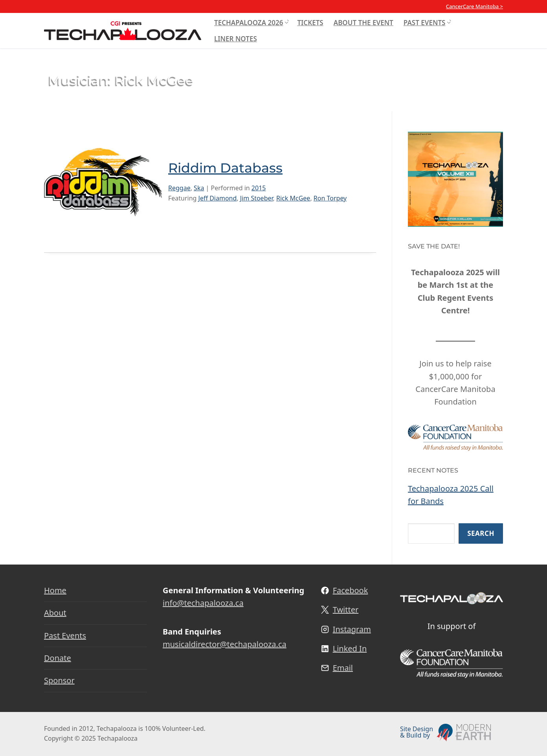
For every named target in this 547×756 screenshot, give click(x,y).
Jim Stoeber (257, 198)
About (55, 613)
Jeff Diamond (218, 198)
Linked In (350, 648)
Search (481, 533)
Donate (58, 658)
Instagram (352, 629)
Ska (199, 188)
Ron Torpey (330, 198)
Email (343, 668)
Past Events (65, 636)
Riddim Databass (225, 168)
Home (55, 590)
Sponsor (59, 680)
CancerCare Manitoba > (474, 6)
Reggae (179, 188)
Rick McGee (293, 198)
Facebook (351, 590)
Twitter (346, 610)
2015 (259, 188)
